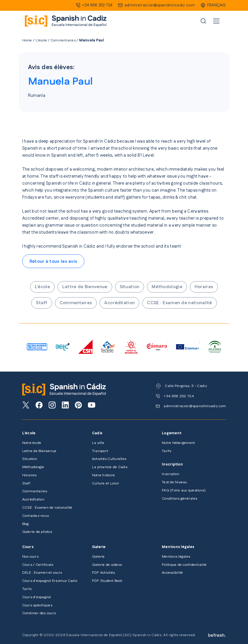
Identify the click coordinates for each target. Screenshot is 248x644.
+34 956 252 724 (97, 5)
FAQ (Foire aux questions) (184, 490)
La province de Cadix (110, 467)
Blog (26, 524)
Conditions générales (180, 499)
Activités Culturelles (109, 459)
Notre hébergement (178, 443)
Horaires (204, 287)
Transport (100, 451)
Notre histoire (103, 475)
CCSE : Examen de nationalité (179, 303)
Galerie (98, 557)
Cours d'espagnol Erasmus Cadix (50, 581)
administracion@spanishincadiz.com (160, 5)
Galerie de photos (37, 532)
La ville (98, 443)
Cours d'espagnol (37, 597)
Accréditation (119, 303)
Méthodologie (167, 287)
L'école (41, 40)
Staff (42, 303)
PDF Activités (103, 573)
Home (27, 40)
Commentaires (63, 40)
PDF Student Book (107, 581)
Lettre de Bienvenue (85, 287)
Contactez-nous (35, 516)
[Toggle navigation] (216, 21)
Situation (130, 287)
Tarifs (167, 451)
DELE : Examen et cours (42, 573)
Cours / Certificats (38, 565)
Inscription (171, 474)
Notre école (32, 443)
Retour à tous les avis (53, 261)
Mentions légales (176, 557)
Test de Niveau (174, 482)
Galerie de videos (107, 565)
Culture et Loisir (106, 483)
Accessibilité (172, 573)
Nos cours (30, 557)
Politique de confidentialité (184, 565)
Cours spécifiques (37, 605)
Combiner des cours (39, 613)
